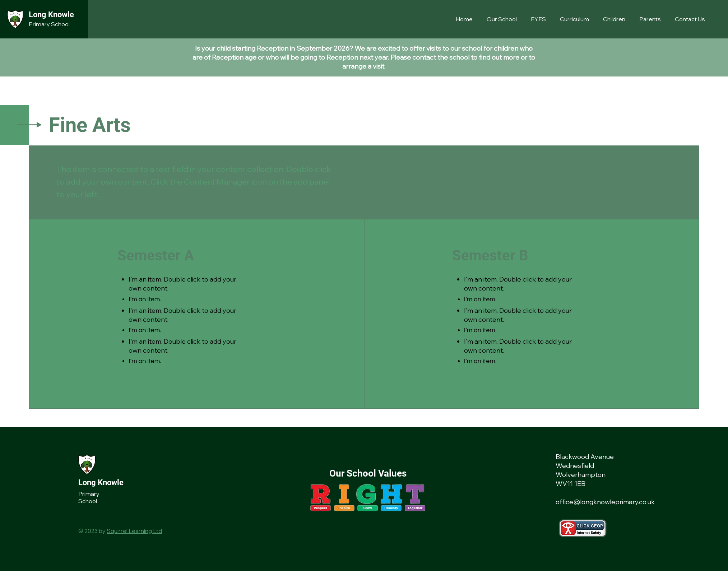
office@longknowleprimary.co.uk (605, 502)
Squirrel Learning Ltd (134, 531)
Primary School (49, 24)
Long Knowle (51, 15)
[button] (503, 19)
